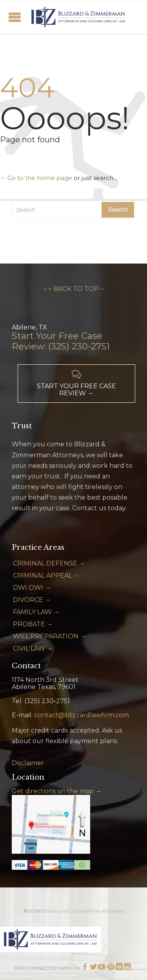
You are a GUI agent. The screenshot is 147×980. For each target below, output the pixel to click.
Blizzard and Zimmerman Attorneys (82, 911)
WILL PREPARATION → (50, 636)
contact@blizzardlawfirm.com (82, 715)
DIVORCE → (32, 600)
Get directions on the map (53, 791)
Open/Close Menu (15, 17)
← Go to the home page (36, 178)
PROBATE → (33, 624)
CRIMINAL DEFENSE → (49, 563)
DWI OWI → (32, 588)
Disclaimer (28, 763)
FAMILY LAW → (36, 612)
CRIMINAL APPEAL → (46, 575)
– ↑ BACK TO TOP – (73, 289)
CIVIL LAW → (33, 648)
